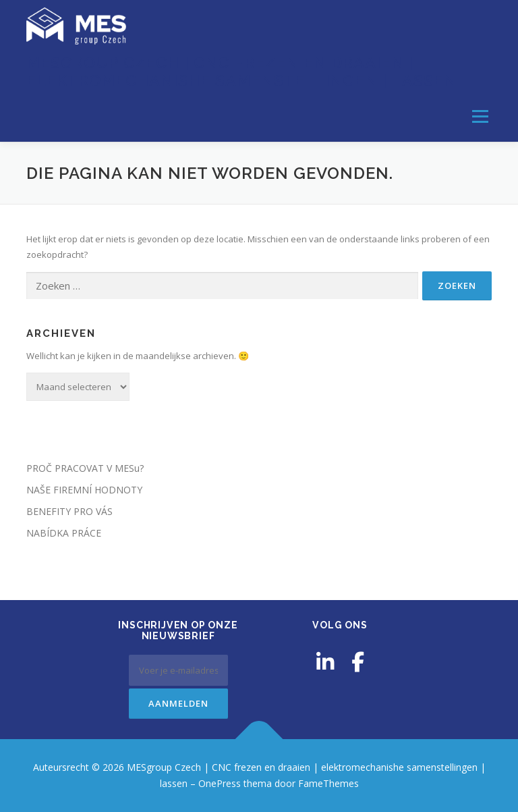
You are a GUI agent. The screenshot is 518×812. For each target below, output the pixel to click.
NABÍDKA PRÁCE (64, 533)
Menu (480, 116)
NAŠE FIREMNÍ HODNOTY (84, 490)
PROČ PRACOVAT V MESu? (85, 468)
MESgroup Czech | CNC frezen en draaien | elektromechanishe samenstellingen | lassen (241, 71)
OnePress (220, 783)
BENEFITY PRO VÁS (69, 511)
